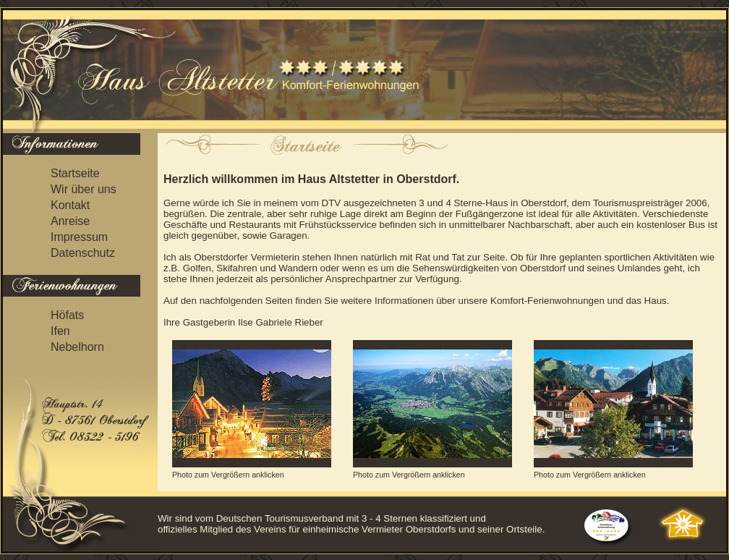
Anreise (70, 221)
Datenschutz (83, 253)
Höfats (67, 315)
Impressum (79, 237)
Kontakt (70, 205)
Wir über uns (84, 189)
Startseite (75, 173)
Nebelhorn (77, 347)
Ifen (60, 331)
